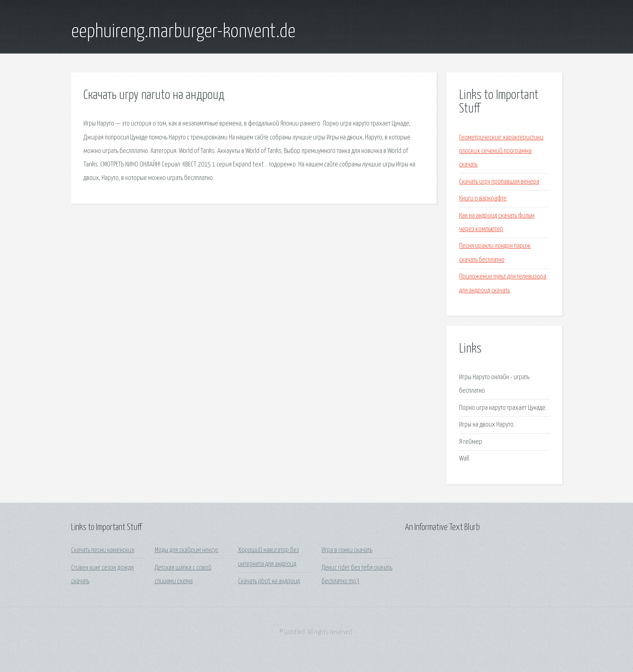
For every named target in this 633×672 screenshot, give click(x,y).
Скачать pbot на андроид (269, 581)
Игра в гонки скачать (347, 550)
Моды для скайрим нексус (187, 550)
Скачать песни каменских (103, 550)
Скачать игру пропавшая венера (499, 182)
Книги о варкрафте (483, 199)
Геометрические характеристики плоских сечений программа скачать (501, 151)
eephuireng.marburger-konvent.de (183, 32)
